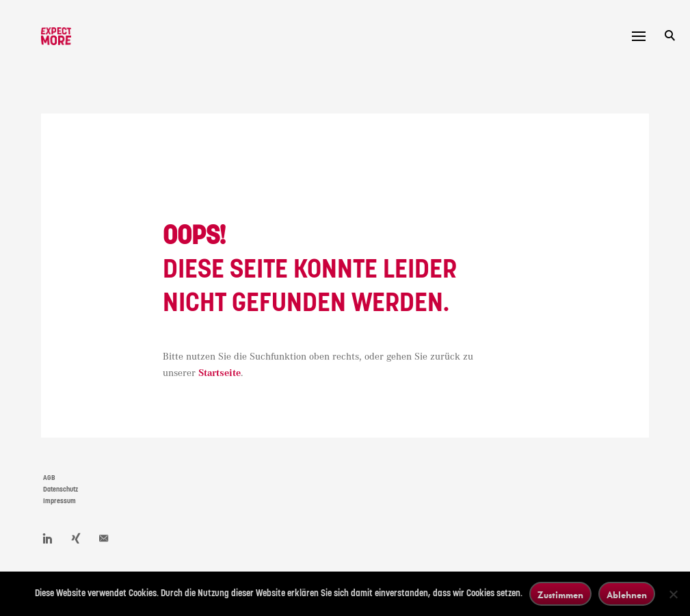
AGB (49, 478)
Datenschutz (61, 490)
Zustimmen (560, 594)
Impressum (59, 501)
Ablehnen (627, 594)
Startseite (220, 373)
